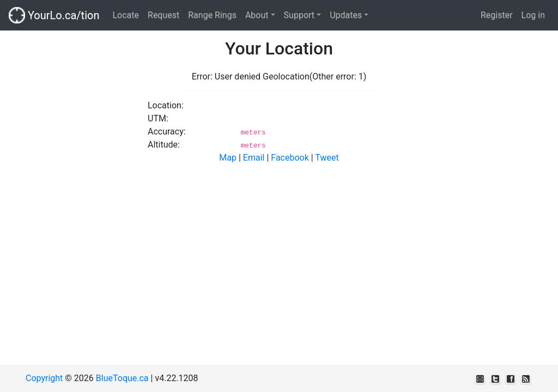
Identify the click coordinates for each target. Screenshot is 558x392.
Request (163, 15)
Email (254, 158)
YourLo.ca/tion (54, 15)
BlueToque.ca (122, 378)
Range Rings (212, 15)
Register (497, 15)
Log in (533, 15)
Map (228, 158)
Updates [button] (346, 15)
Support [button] (299, 15)
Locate (126, 15)
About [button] (257, 15)
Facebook (290, 158)
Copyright (44, 378)
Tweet (327, 158)
